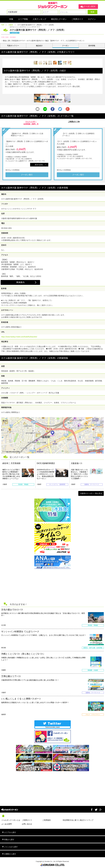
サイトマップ (88, 820)
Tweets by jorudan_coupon (53, 727)
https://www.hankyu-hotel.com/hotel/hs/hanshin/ (19, 337)
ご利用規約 (46, 820)
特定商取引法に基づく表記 (73, 820)
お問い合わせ (27, 824)
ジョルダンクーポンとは (11, 820)
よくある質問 (7, 824)
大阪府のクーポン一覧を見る (91, 493)
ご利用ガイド (27, 820)
